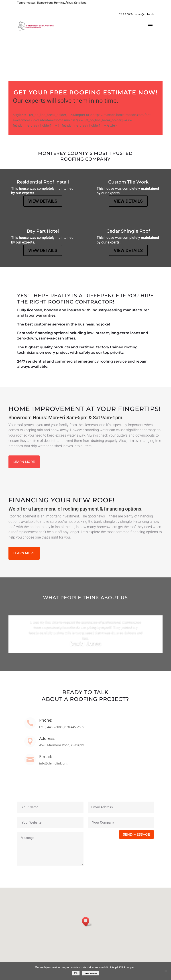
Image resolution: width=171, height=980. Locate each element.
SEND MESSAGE (136, 834)
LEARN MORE (24, 462)
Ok (76, 973)
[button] (87, 922)
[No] (165, 971)
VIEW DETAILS (43, 201)
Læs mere (90, 973)
